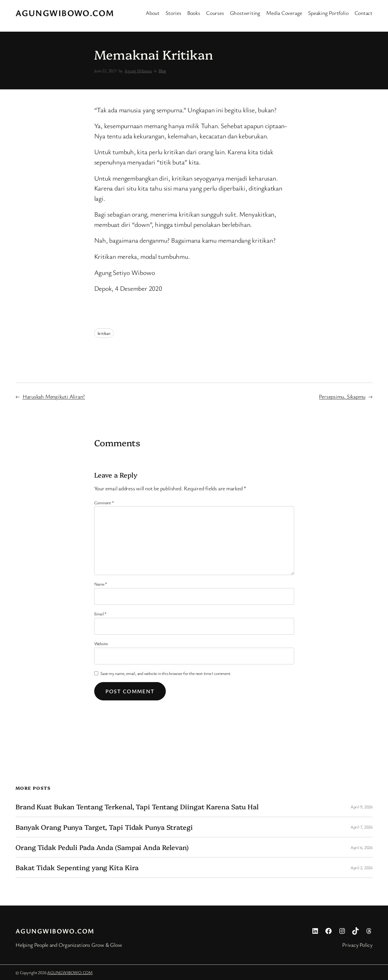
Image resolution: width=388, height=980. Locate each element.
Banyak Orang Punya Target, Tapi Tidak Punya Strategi (104, 827)
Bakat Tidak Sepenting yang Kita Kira (77, 867)
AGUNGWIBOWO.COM (65, 13)
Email (100, 614)
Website (101, 643)
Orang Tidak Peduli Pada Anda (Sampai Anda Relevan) (102, 847)
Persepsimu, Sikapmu (342, 396)
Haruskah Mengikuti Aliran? (54, 396)
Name (101, 584)
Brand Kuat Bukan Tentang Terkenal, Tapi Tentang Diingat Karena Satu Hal (137, 807)
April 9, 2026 (362, 807)
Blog (162, 71)
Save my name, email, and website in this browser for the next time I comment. (166, 673)
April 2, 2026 (362, 868)
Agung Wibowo (138, 71)
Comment (104, 503)
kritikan (104, 333)
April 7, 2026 (362, 827)
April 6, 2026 (362, 847)
